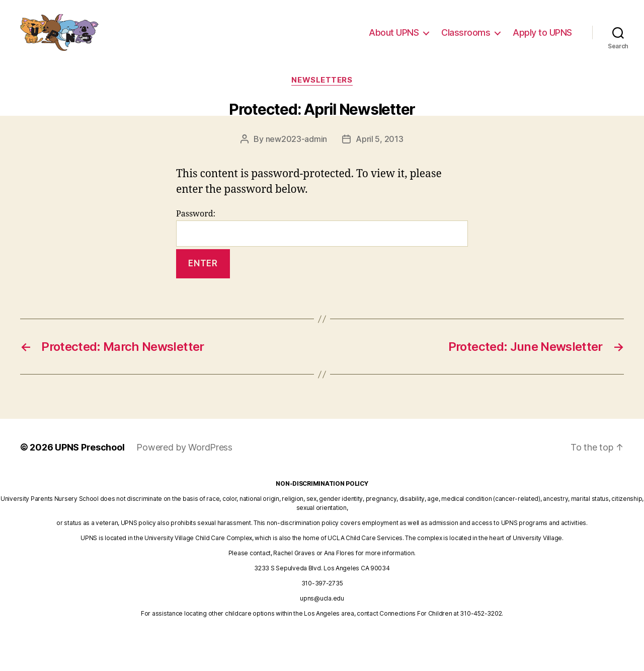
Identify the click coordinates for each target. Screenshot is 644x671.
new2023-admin (297, 139)
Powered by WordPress (184, 447)
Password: (322, 228)
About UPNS (394, 36)
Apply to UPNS (542, 36)
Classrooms (466, 36)
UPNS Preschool (90, 447)
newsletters (322, 80)
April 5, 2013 (380, 139)
